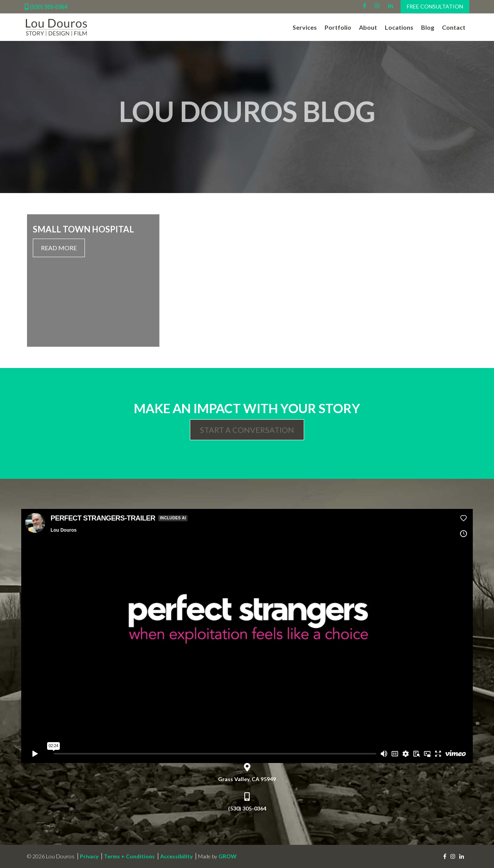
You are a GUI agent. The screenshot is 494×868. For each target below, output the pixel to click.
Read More (59, 248)
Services (305, 27)
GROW (228, 856)
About (368, 27)
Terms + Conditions (129, 856)
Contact (454, 27)
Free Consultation (435, 6)
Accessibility (176, 856)
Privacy (89, 856)
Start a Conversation (247, 430)
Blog (428, 27)
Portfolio (338, 27)
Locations (399, 27)
